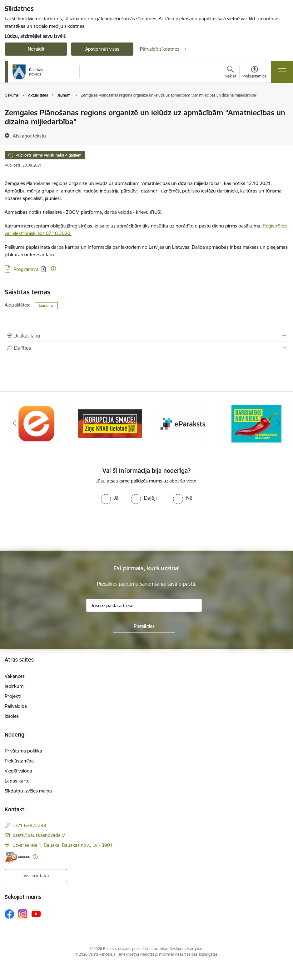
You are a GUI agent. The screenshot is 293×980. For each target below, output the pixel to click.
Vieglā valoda (18, 771)
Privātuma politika (23, 751)
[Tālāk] (278, 424)
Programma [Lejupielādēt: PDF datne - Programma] (26, 269)
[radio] (110, 498)
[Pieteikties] (144, 626)
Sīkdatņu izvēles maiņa (28, 791)
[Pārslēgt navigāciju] (282, 72)
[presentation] (52, 527)
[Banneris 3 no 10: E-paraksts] (183, 423)
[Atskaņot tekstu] (29, 136)
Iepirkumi (15, 686)
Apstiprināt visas (102, 49)
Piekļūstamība (19, 761)
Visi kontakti (36, 875)
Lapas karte (17, 781)
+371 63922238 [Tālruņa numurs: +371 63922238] (29, 825)
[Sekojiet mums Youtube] (36, 914)
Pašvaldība (16, 706)
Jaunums (46, 305)
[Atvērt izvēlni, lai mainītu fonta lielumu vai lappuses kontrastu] (254, 73)
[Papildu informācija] (53, 269)
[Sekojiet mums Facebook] (9, 914)
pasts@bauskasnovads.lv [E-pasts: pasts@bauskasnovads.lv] (39, 835)
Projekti (13, 696)
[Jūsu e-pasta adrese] (144, 605)
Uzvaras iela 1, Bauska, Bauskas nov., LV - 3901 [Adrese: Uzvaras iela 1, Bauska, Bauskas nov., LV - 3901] (62, 845)
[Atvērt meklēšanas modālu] (230, 73)
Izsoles (12, 716)
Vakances (15, 676)
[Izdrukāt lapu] (146, 336)
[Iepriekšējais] (15, 424)
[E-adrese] (17, 857)
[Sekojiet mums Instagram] (23, 914)
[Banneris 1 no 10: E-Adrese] (37, 423)
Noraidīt (36, 49)
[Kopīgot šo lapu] (146, 348)
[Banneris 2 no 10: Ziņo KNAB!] (110, 423)
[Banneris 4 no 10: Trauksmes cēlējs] (256, 423)
